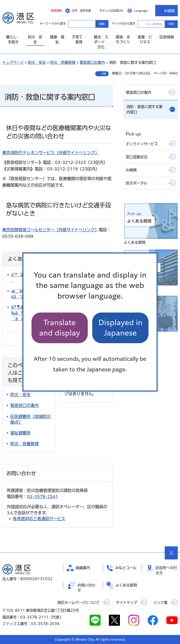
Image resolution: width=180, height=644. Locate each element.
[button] (53, 11)
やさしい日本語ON (111, 11)
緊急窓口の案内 (92, 62)
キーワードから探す (72, 24)
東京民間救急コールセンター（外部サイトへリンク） (51, 230)
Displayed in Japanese (120, 328)
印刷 (104, 74)
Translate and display (60, 328)
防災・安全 (37, 62)
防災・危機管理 (63, 62)
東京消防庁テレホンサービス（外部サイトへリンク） (51, 153)
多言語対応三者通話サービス (39, 519)
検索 (171, 24)
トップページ (13, 62)
